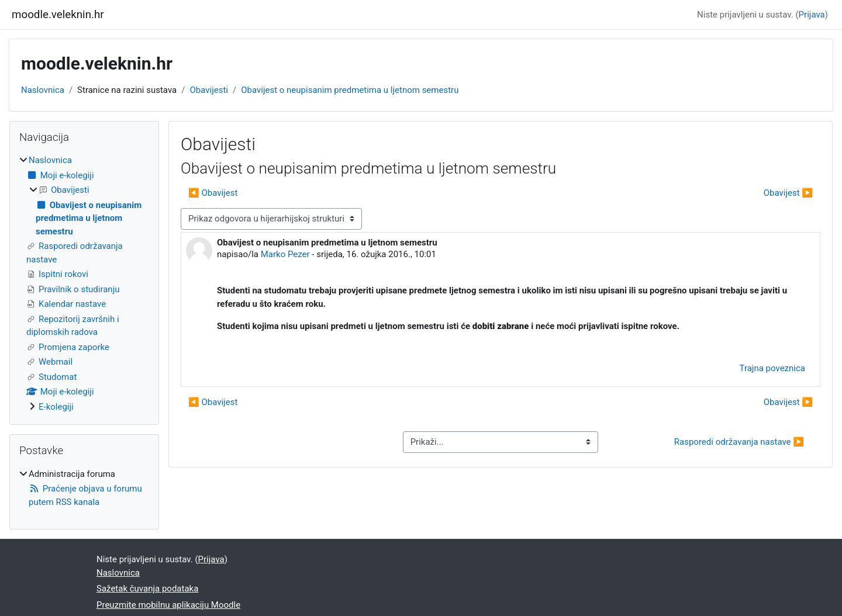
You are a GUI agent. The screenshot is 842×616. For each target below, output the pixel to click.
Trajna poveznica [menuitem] (772, 368)
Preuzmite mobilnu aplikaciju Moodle (168, 605)
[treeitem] (84, 283)
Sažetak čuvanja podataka (147, 589)
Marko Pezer (285, 254)
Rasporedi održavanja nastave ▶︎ (739, 442)
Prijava (812, 15)
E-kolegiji (56, 407)
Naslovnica (43, 90)
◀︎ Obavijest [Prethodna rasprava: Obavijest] (213, 193)
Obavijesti (209, 90)
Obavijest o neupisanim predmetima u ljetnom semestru (350, 90)
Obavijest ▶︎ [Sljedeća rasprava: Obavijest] (788, 193)
